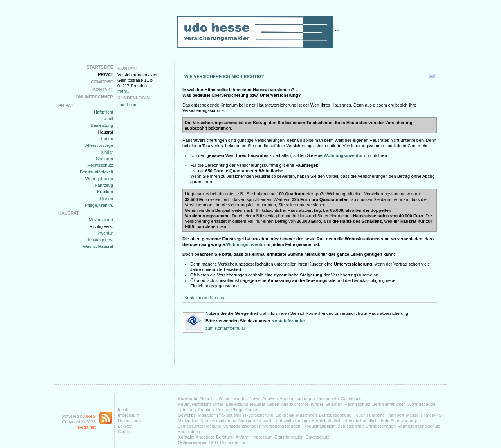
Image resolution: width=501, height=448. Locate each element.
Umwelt (264, 421)
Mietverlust (188, 421)
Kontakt (103, 89)
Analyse (270, 399)
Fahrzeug (104, 185)
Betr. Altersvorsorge (400, 421)
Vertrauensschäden (282, 426)
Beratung (225, 437)
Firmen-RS (431, 415)
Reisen (106, 199)
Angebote (205, 437)
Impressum (128, 415)
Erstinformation (289, 437)
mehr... (124, 91)
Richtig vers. (101, 226)
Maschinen (307, 415)
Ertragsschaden (381, 426)
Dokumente (328, 399)
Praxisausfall (229, 415)
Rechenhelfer (233, 443)
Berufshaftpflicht (327, 421)
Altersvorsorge (99, 145)
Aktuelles (208, 399)
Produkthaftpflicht (319, 426)
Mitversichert (101, 220)
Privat (105, 74)
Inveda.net (86, 427)
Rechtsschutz (100, 165)
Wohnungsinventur (245, 244)
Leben (107, 139)
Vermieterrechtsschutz (419, 426)
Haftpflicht (104, 112)
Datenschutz (130, 421)
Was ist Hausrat (98, 246)
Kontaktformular (288, 321)
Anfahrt (242, 437)
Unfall (108, 119)
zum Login (127, 105)
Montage (247, 421)
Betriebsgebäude (335, 415)
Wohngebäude (99, 179)
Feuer (359, 415)
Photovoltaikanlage (291, 421)
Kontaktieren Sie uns (204, 298)
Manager (206, 415)
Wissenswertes (233, 399)
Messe (412, 415)
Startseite (100, 67)
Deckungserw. (100, 240)
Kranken (105, 192)
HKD (214, 443)
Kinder (107, 152)
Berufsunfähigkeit (96, 172)
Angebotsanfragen (297, 399)
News (255, 399)
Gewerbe (102, 82)
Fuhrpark (375, 415)
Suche (124, 432)
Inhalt (123, 410)
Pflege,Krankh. (99, 205)
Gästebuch (351, 399)
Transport (395, 415)
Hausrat (105, 132)
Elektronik (285, 415)
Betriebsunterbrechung (199, 426)
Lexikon (125, 426)
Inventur (105, 233)
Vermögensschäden (242, 426)
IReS (91, 416)
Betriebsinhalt (351, 426)
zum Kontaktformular (225, 328)
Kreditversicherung (218, 421)
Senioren (105, 159)
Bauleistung (102, 125)
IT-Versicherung (258, 415)
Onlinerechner (94, 97)
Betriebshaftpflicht (361, 421)
